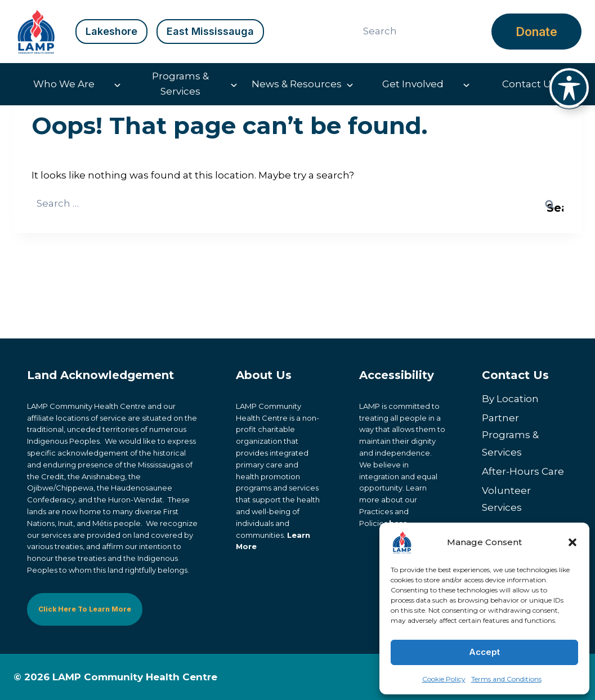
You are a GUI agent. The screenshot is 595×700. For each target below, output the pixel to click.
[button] (572, 542)
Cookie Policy (444, 679)
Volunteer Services (506, 499)
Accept (484, 652)
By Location (510, 399)
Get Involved (413, 84)
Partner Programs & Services (510, 435)
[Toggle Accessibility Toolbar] (569, 88)
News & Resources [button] (297, 84)
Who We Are (64, 84)
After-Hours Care (523, 471)
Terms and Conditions (506, 679)
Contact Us (529, 84)
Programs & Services (180, 84)
